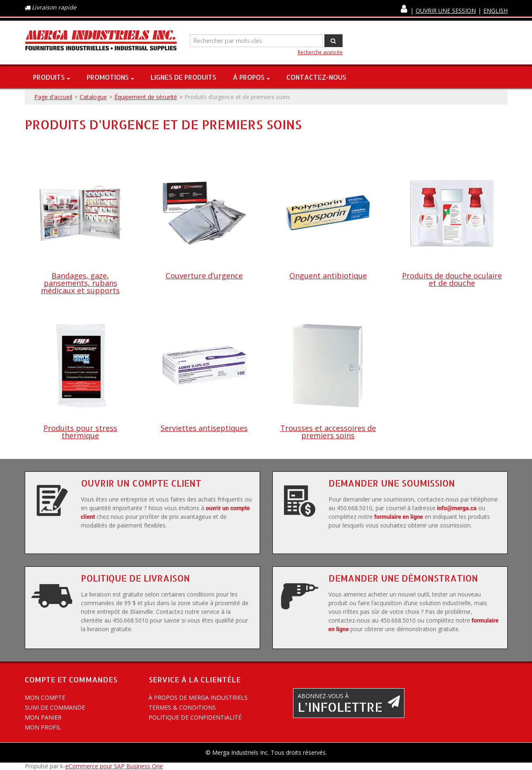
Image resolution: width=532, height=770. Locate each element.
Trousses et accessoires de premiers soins (328, 432)
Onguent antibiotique (328, 276)
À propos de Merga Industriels (198, 698)
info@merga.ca (457, 508)
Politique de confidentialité (195, 717)
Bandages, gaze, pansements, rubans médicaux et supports (80, 283)
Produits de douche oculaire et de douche (452, 279)
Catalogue (93, 97)
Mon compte (45, 698)
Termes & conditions (182, 707)
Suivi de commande (55, 707)
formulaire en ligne (399, 517)
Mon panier (43, 717)
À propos (251, 77)
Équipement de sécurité (146, 97)
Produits (52, 77)
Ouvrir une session (446, 11)
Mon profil (43, 727)
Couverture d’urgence (204, 276)
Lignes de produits (183, 77)
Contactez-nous (316, 77)
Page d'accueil (53, 97)
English (495, 11)
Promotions (110, 77)
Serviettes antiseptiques (204, 428)
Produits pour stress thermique (80, 432)
